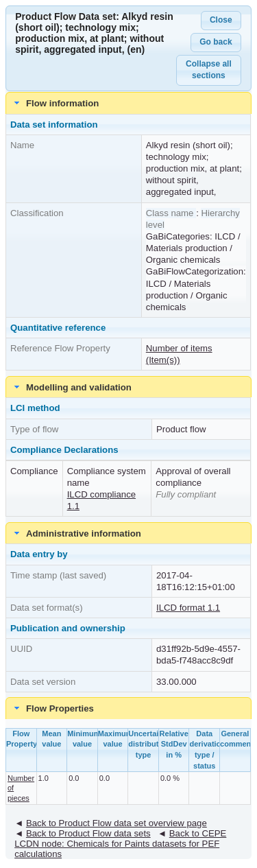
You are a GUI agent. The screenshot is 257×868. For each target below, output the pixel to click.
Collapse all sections (209, 70)
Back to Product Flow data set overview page (117, 823)
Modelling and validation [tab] (71, 387)
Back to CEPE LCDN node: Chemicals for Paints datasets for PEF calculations (120, 844)
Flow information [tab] (55, 103)
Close (221, 20)
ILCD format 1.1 (188, 608)
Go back (216, 42)
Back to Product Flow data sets (88, 833)
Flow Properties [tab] (52, 708)
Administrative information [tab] (76, 533)
